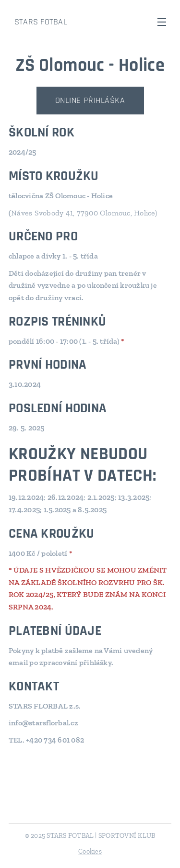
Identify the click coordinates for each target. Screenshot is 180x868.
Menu (162, 22)
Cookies (90, 851)
